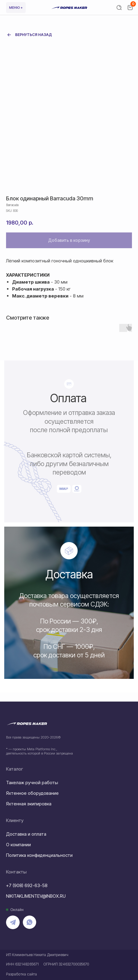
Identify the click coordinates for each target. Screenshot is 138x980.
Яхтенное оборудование (32, 793)
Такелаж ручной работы (32, 783)
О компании (18, 845)
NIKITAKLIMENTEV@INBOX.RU (36, 896)
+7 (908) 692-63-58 (27, 885)
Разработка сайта (21, 974)
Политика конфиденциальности (39, 855)
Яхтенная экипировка (29, 804)
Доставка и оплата (26, 834)
